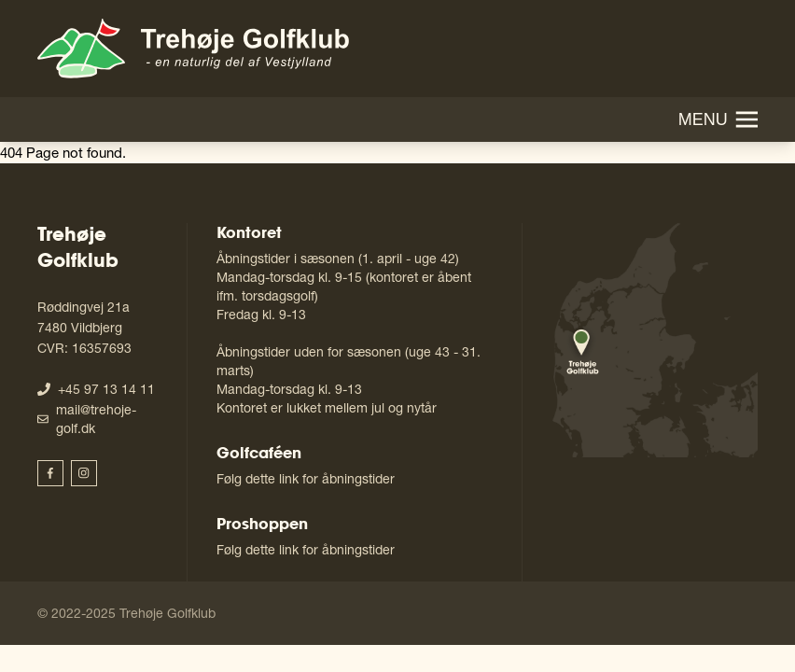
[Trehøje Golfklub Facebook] (50, 473)
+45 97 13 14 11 (106, 389)
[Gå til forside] (193, 49)
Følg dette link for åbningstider (306, 478)
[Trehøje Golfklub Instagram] (84, 473)
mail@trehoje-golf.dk (96, 419)
